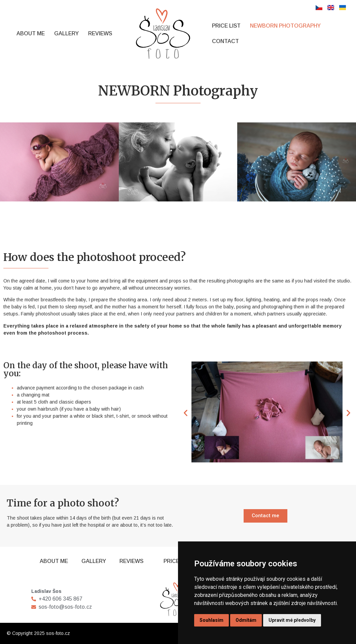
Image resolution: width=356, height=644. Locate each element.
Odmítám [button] (246, 620)
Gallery (66, 33)
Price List (226, 26)
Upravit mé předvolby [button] (292, 620)
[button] (186, 413)
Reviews (100, 33)
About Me (31, 33)
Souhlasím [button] (211, 620)
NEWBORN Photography (285, 26)
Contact (225, 41)
